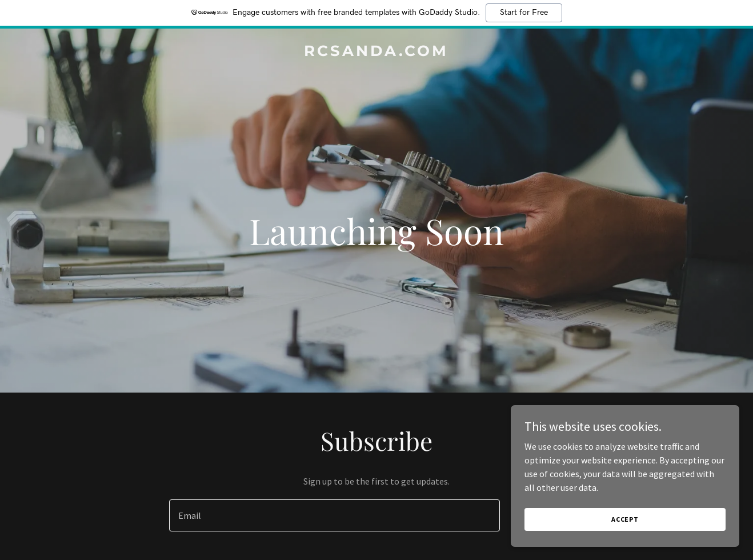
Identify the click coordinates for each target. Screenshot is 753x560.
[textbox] (334, 515)
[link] (376, 53)
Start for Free (524, 13)
